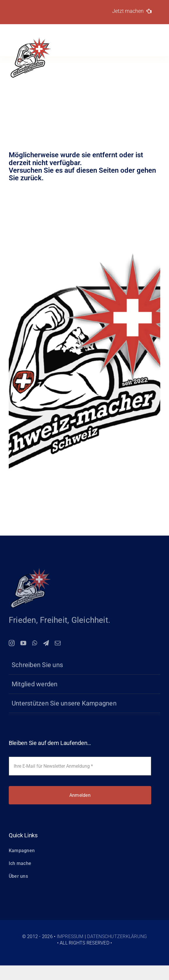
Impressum (70, 936)
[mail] (58, 645)
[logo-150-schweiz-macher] (31, 570)
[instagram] (12, 645)
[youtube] (23, 645)
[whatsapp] (35, 645)
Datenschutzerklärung (117, 936)
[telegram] (46, 645)
